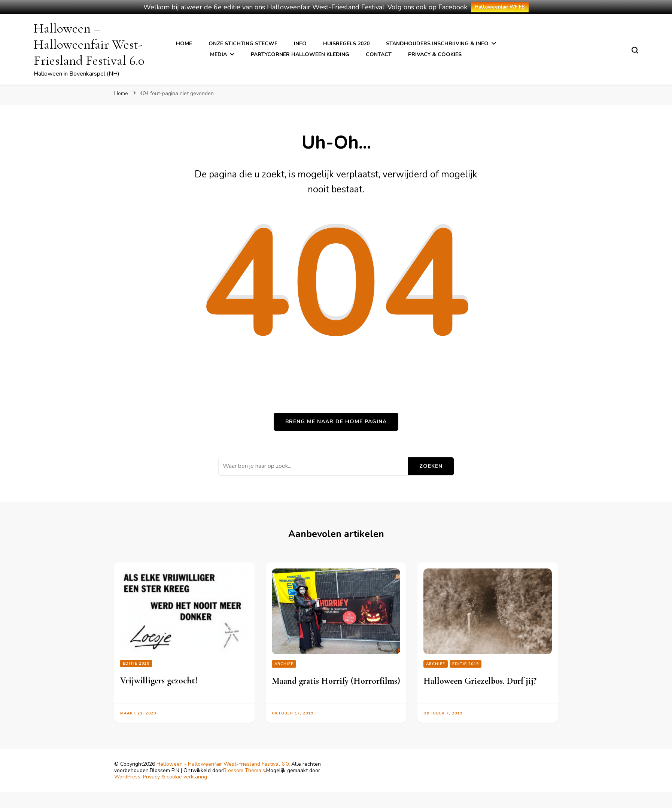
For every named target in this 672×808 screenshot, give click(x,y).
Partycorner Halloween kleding (300, 54)
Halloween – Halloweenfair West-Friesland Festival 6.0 (89, 44)
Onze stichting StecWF (243, 44)
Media (218, 54)
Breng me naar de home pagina (336, 422)
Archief (284, 664)
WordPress (127, 777)
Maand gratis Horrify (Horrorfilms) (336, 681)
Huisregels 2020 (346, 44)
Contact (379, 54)
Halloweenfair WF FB (500, 7)
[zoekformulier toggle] (635, 50)
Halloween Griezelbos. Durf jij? (480, 681)
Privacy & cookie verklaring (175, 777)
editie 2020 (136, 664)
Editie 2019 (466, 664)
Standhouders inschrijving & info (437, 44)
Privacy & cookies (435, 54)
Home (184, 44)
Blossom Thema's (244, 770)
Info (300, 44)
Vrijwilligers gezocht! (159, 681)
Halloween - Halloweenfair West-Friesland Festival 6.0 (223, 764)
